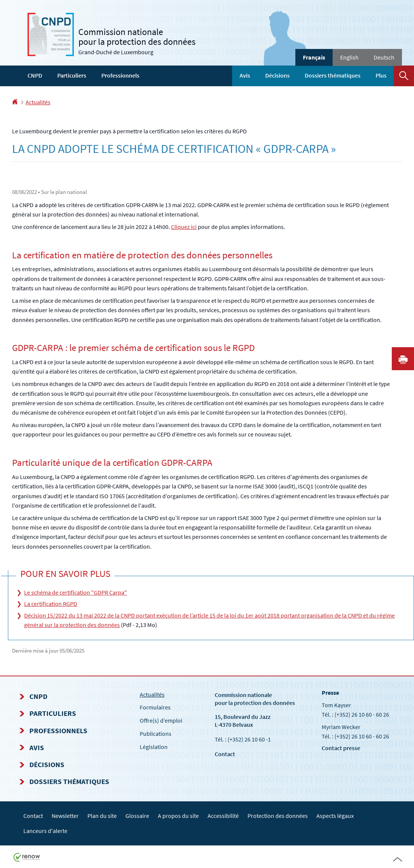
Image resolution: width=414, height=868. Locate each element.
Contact (225, 754)
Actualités (38, 102)
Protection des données (278, 816)
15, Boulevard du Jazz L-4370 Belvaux (243, 721)
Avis (245, 75)
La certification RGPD (51, 604)
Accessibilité (223, 816)
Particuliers (72, 75)
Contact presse (341, 748)
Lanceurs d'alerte (45, 831)
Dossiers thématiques (333, 75)
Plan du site (102, 816)
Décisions (277, 75)
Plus (381, 75)
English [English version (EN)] (349, 57)
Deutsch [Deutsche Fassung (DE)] (384, 57)
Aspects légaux (335, 816)
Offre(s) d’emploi (161, 720)
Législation (154, 747)
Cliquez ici (184, 227)
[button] (404, 76)
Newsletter (65, 816)
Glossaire (137, 816)
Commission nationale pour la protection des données (255, 699)
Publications (156, 734)
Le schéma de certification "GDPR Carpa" (76, 592)
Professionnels (120, 75)
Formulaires (155, 707)
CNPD (35, 75)
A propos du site (178, 816)
